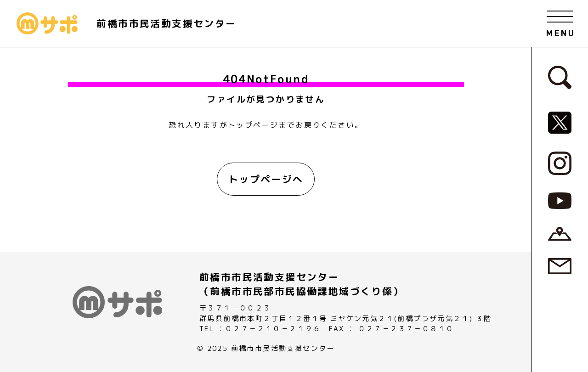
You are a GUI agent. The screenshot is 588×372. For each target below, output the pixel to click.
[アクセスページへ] (560, 233)
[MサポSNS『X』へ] (560, 122)
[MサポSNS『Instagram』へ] (560, 163)
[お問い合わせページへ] (560, 265)
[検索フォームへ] (560, 77)
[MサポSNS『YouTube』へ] (560, 200)
